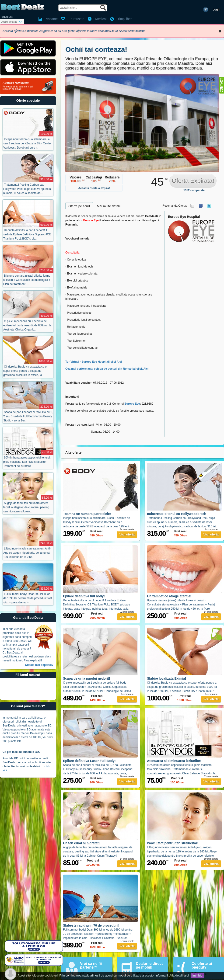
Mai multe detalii (109, 206)
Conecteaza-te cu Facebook (206, 10)
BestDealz (23, 7)
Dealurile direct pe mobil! (149, 965)
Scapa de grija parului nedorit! (86, 678)
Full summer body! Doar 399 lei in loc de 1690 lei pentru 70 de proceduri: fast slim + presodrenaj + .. (28, 598)
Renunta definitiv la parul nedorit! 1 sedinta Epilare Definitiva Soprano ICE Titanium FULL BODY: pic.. (27, 234)
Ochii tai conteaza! (96, 49)
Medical (101, 19)
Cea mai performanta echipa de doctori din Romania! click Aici (107, 369)
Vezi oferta (127, 534)
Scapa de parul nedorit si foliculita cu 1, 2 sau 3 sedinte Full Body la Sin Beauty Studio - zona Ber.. (28, 416)
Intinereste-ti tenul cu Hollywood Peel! (177, 514)
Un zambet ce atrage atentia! (169, 596)
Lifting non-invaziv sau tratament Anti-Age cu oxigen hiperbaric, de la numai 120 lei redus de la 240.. (27, 553)
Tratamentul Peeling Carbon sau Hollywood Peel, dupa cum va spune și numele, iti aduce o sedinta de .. (27, 189)
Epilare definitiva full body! (84, 596)
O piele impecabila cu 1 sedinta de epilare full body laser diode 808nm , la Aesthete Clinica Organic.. (27, 325)
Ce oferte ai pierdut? (202, 965)
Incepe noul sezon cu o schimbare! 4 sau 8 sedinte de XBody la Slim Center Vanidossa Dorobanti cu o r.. (27, 143)
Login (216, 10)
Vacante (52, 19)
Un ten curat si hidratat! (81, 843)
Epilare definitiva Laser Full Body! (89, 761)
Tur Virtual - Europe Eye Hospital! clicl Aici (94, 362)
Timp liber (125, 19)
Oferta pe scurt (79, 206)
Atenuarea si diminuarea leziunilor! (174, 761)
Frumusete (76, 19)
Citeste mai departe (38, 665)
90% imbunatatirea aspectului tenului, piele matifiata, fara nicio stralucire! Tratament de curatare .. (27, 462)
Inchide (220, 31)
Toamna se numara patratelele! (87, 514)
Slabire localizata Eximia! (166, 678)
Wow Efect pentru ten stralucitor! (173, 843)
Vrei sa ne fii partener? (91, 965)
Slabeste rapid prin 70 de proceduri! (91, 925)
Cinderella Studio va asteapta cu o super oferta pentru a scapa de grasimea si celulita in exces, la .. (25, 371)
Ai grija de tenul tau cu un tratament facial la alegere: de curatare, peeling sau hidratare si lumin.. (26, 507)
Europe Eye (132, 404)
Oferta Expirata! (193, 181)
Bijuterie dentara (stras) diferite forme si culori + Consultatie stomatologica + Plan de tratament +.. (27, 280)
